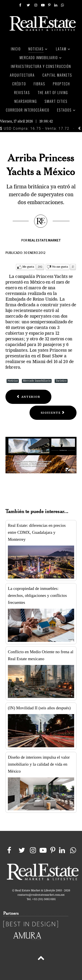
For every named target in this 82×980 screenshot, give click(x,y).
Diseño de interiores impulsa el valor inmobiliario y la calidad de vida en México (39, 764)
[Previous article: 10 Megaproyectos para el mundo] (28, 397)
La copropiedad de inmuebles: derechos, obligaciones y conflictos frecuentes (37, 595)
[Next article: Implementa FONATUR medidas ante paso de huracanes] (53, 413)
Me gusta (28, 267)
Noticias (13, 381)
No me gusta (60, 267)
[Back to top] (41, 959)
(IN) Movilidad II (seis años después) (39, 708)
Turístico (61, 381)
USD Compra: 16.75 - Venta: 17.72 (35, 128)
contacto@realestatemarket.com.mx (41, 895)
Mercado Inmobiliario (37, 381)
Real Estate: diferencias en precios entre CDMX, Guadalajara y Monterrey (37, 532)
